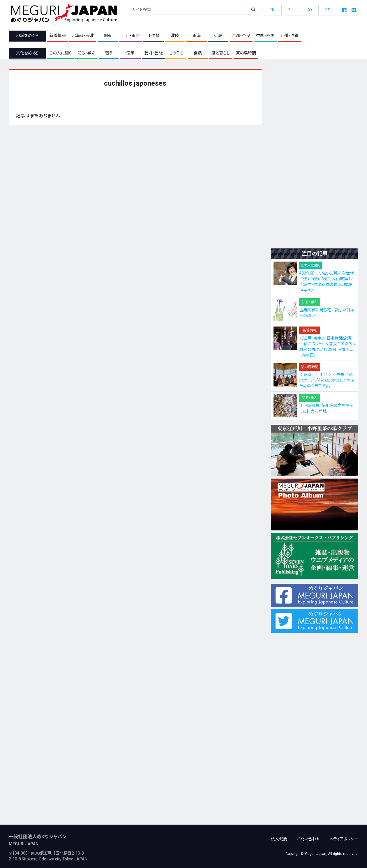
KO (309, 10)
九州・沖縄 (289, 36)
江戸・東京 (131, 36)
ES (328, 10)
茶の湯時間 (246, 53)
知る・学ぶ (86, 53)
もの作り (176, 53)
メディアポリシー (344, 836)
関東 (108, 36)
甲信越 (153, 36)
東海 (197, 36)
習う (109, 53)
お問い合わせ (308, 836)
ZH (291, 10)
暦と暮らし (221, 53)
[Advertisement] (315, 156)
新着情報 (58, 36)
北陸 (175, 36)
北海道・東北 (83, 36)
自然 (198, 53)
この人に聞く (61, 53)
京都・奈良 (241, 36)
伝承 (130, 53)
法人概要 (279, 836)
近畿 (218, 36)
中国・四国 (265, 36)
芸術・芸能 (153, 53)
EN (272, 10)
